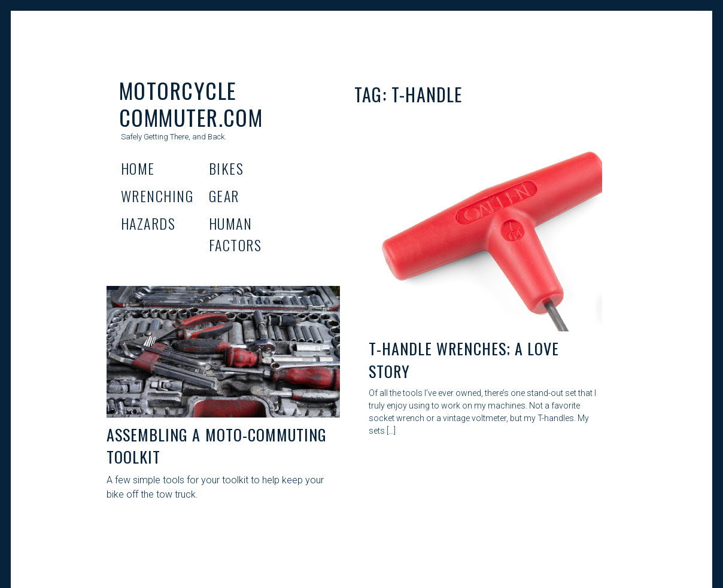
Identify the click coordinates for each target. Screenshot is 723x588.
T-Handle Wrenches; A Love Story (464, 360)
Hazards (148, 223)
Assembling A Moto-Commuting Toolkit (217, 446)
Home (138, 168)
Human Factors (235, 234)
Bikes (226, 168)
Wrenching (157, 196)
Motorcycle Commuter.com (191, 103)
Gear (224, 196)
